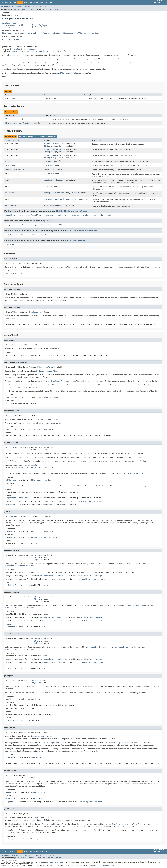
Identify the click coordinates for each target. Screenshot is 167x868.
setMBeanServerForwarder (55, 199)
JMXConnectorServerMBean (88, 33)
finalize (22, 225)
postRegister (50, 180)
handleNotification (36, 215)
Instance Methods (27, 137)
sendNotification (105, 215)
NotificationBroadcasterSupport (24, 49)
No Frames (37, 6)
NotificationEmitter (52, 33)
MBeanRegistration (10, 33)
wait (75, 225)
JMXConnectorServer (13, 119)
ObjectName (9, 193)
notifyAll (58, 225)
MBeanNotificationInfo (15, 169)
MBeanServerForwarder (76, 199)
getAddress (9, 235)
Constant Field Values (14, 274)
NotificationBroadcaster (31, 33)
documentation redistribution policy (102, 866)
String (14, 98)
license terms (73, 866)
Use (26, 3)
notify (49, 225)
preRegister (49, 193)
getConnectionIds (52, 161)
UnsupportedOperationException (18, 498)
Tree (30, 3)
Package (13, 3)
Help (52, 3)
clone (7, 225)
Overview (4, 3)
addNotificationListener (15, 215)
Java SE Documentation (55, 862)
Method (31, 9)
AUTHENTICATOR (50, 98)
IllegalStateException (14, 501)
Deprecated (38, 3)
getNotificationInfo (53, 169)
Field (17, 9)
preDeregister (50, 186)
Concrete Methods (47, 137)
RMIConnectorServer (11, 39)
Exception (33, 778)
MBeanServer (27, 123)
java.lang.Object (9, 23)
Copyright (4, 866)
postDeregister (51, 174)
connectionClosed (52, 144)
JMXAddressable (69, 33)
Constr (24, 9)
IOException (42, 449)
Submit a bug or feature (10, 860)
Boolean (59, 180)
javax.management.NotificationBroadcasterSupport (27, 25)
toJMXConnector (51, 206)
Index (46, 3)
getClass (31, 225)
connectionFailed (52, 149)
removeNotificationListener (58, 215)
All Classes (50, 6)
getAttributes (22, 235)
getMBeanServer (51, 165)
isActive (33, 235)
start (41, 235)
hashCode (41, 225)
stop (47, 235)
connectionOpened (52, 155)
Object (62, 146)
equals (14, 225)
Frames (28, 6)
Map (59, 206)
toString (67, 225)
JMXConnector (10, 206)
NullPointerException (14, 585)
